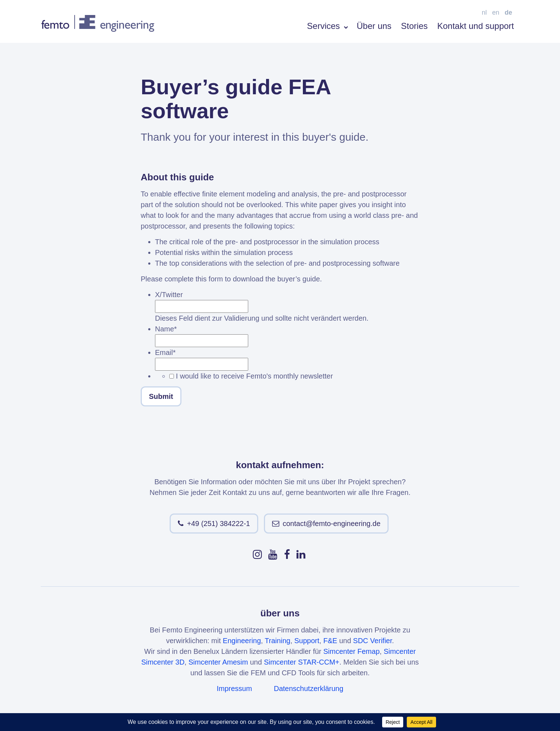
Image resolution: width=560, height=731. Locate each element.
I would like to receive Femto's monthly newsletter (255, 376)
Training (277, 641)
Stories (414, 26)
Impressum (234, 689)
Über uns (374, 26)
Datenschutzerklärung (309, 689)
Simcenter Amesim (218, 662)
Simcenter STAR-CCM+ (302, 662)
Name (166, 329)
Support (307, 641)
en (496, 12)
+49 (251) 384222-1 (219, 524)
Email (165, 352)
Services (327, 26)
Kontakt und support (476, 26)
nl (484, 12)
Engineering (242, 641)
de (508, 12)
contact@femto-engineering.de (332, 524)
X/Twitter (169, 295)
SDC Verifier (373, 641)
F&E (330, 641)
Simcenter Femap (351, 651)
